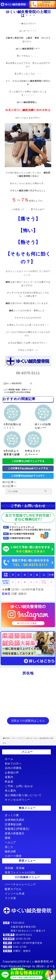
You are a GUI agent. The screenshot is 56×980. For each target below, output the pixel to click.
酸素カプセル (13, 889)
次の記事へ (9, 486)
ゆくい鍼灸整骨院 (25, 49)
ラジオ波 (10, 898)
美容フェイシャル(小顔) (20, 872)
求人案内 (10, 791)
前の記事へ (9, 482)
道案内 (9, 777)
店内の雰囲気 (13, 768)
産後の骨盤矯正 (15, 833)
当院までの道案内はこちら (28, 721)
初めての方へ (13, 764)
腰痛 (8, 838)
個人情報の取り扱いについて (23, 795)
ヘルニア (10, 842)
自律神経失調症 (15, 820)
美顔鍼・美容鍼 (15, 868)
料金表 (9, 782)
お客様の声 (12, 773)
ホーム (9, 759)
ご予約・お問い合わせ (19, 786)
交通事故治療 (13, 824)
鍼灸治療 (10, 851)
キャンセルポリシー (17, 800)
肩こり (9, 847)
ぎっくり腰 (12, 815)
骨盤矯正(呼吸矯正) (17, 829)
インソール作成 (15, 894)
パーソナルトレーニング (20, 884)
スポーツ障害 (13, 856)
